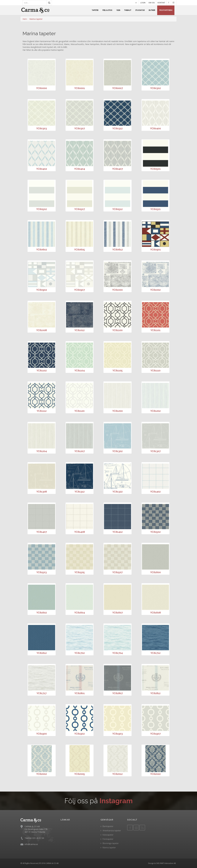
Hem (25, 19)
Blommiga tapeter (111, 843)
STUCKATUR (140, 10)
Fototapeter (108, 839)
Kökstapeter (108, 835)
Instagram (116, 801)
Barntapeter (108, 826)
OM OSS (152, 3)
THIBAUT (128, 10)
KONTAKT (161, 3)
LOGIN (143, 3)
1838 (118, 10)
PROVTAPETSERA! (166, 10)
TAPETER (95, 10)
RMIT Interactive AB (168, 863)
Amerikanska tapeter (112, 831)
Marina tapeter (36, 19)
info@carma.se (31, 844)
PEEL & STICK (107, 10)
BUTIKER (152, 10)
